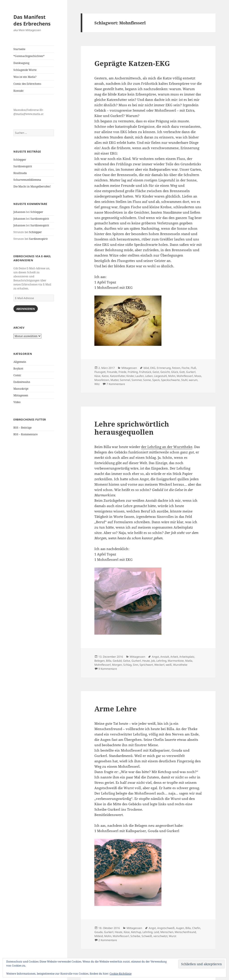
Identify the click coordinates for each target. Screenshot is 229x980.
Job (153, 661)
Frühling (133, 372)
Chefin (196, 928)
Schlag (127, 665)
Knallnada (20, 173)
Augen (180, 928)
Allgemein (20, 362)
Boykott (18, 369)
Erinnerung (164, 368)
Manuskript (21, 389)
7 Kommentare (116, 384)
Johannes (19, 212)
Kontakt (18, 91)
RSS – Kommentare (25, 434)
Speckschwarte (170, 380)
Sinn (136, 665)
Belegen (100, 661)
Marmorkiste (176, 661)
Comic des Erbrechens (27, 84)
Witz (97, 384)
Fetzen (176, 368)
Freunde (112, 372)
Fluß (193, 368)
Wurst (173, 936)
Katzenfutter (118, 376)
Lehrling (161, 661)
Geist (156, 372)
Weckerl (159, 665)
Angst (155, 657)
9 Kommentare (108, 669)
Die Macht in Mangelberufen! (32, 186)
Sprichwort (146, 665)
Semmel (125, 380)
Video (17, 402)
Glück (175, 372)
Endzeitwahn (22, 382)
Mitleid (99, 936)
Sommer (137, 380)
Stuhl (184, 380)
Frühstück (145, 372)
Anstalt (165, 657)
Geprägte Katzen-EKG (132, 63)
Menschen (167, 932)
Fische (186, 368)
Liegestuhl (160, 376)
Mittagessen (21, 395)
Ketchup (136, 932)
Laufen (140, 376)
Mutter (114, 380)
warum (193, 380)
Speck (156, 380)
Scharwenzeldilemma (27, 180)
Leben (149, 376)
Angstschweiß (166, 928)
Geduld (117, 661)
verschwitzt (160, 936)
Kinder (130, 376)
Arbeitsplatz (187, 657)
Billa (109, 661)
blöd (146, 368)
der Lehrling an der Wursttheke (167, 447)
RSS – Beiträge (22, 428)
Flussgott (100, 372)
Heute (146, 661)
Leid (156, 932)
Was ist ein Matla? (25, 77)
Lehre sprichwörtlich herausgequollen (132, 428)
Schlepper (20, 160)
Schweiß (147, 936)
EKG (153, 368)
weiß (169, 665)
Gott (182, 372)
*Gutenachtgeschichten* (29, 56)
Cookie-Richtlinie (121, 974)
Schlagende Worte (25, 70)
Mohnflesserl (185, 376)
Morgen (117, 665)
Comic (17, 375)
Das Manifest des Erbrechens (32, 20)
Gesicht (165, 372)
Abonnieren (26, 309)
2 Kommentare (108, 940)
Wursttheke (180, 665)
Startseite (19, 49)
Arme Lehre (116, 709)
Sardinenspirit (23, 166)
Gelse (127, 661)
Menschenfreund (185, 932)
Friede (122, 372)
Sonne (147, 380)
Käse (97, 376)
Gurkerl (191, 372)
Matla (189, 661)
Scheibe (135, 936)
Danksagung (21, 63)
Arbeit (174, 657)
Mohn (172, 376)
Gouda (99, 932)
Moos (198, 376)
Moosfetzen (102, 380)
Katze (105, 376)
